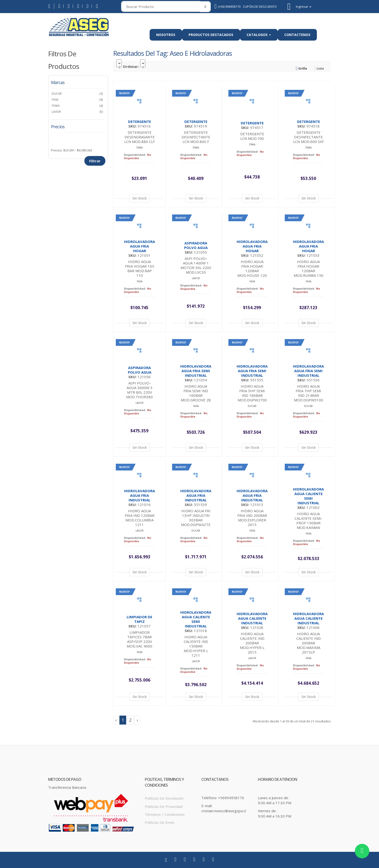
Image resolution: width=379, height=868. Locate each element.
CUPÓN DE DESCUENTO (260, 7)
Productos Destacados (211, 35)
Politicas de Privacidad (164, 806)
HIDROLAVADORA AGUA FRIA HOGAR (139, 246)
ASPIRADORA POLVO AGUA (196, 245)
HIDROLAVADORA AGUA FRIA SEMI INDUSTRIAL (196, 371)
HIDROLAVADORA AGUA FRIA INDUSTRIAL (139, 495)
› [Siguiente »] (137, 720)
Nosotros (166, 35)
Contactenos (297, 35)
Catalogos (259, 35)
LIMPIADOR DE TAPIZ (139, 619)
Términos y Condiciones (165, 814)
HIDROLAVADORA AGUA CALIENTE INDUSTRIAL (252, 618)
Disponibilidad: (135, 155)
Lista (319, 68)
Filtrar (95, 161)
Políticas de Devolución (164, 798)
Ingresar (304, 7)
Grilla (301, 68)
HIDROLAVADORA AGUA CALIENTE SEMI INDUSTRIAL (308, 496)
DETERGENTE (140, 121)
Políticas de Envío (160, 822)
